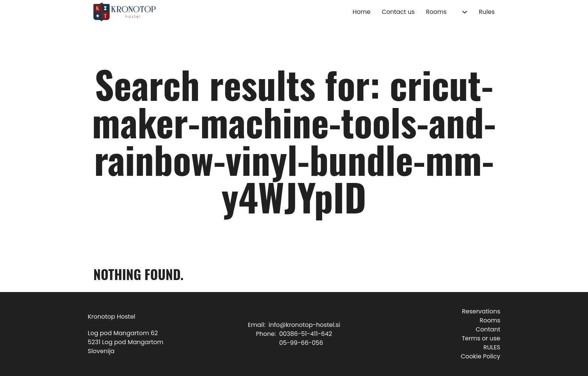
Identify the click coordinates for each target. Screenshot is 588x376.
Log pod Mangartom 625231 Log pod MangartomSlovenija (125, 342)
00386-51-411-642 (305, 334)
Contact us (398, 12)
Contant (488, 329)
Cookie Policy (481, 356)
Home (361, 12)
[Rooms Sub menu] (465, 12)
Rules (487, 12)
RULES (492, 347)
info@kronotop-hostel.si (304, 325)
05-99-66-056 (301, 343)
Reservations (481, 311)
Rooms (436, 12)
